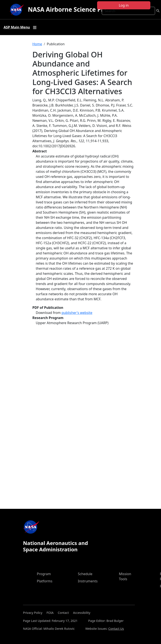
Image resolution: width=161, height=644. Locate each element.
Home (37, 44)
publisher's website (77, 313)
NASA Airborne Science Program (75, 9)
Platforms (45, 581)
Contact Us (116, 629)
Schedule (85, 574)
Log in (124, 5)
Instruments (88, 581)
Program (44, 574)
